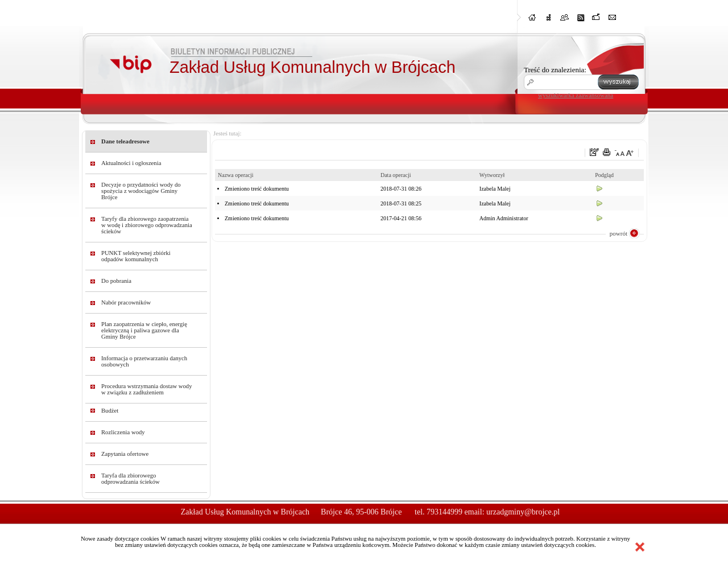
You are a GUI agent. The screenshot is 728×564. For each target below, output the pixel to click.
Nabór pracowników (126, 302)
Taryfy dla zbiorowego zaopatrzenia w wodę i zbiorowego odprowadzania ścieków (147, 225)
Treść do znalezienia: (555, 70)
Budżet (110, 411)
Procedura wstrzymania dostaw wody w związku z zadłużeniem (147, 389)
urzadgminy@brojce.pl (523, 512)
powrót (619, 233)
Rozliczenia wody (123, 432)
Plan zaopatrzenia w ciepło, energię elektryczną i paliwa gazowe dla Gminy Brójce (144, 330)
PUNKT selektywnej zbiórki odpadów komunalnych (136, 256)
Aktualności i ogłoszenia (131, 163)
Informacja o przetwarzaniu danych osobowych (144, 361)
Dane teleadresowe (125, 141)
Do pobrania (116, 281)
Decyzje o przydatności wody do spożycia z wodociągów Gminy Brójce (141, 191)
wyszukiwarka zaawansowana (576, 95)
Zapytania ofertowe (125, 454)
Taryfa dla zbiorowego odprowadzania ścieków (131, 479)
